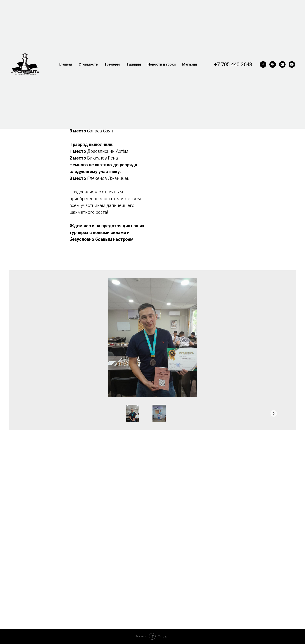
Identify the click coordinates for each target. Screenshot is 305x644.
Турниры (134, 64)
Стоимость (88, 64)
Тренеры (112, 64)
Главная (65, 64)
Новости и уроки (162, 64)
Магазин (190, 64)
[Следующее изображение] (274, 413)
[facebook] (263, 64)
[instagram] (282, 64)
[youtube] (292, 64)
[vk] (273, 64)
